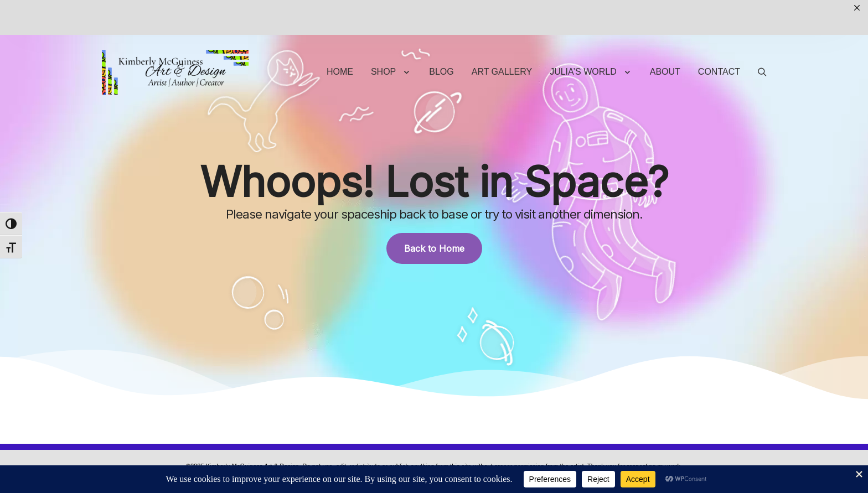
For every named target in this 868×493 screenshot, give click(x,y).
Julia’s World (583, 37)
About (665, 37)
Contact (719, 37)
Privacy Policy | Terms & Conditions (320, 447)
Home (340, 37)
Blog (441, 37)
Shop (383, 37)
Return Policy (575, 447)
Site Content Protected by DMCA (420, 447)
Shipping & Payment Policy (509, 447)
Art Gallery (502, 37)
